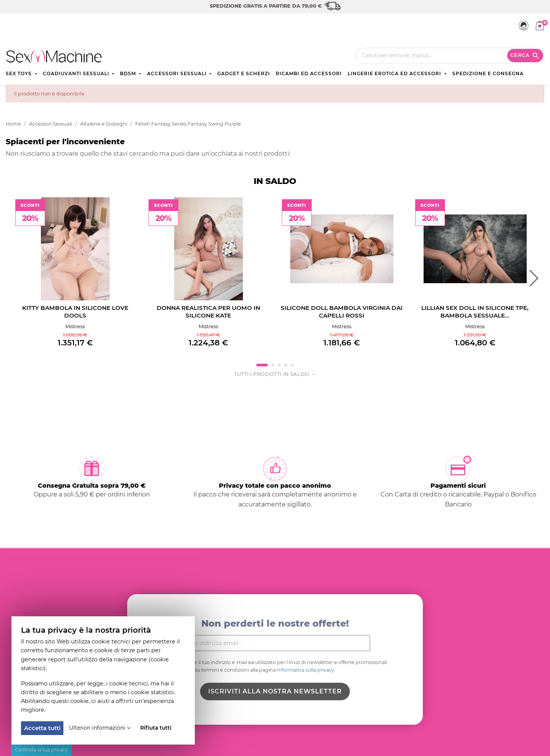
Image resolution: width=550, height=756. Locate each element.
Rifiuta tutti (156, 728)
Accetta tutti (42, 728)
